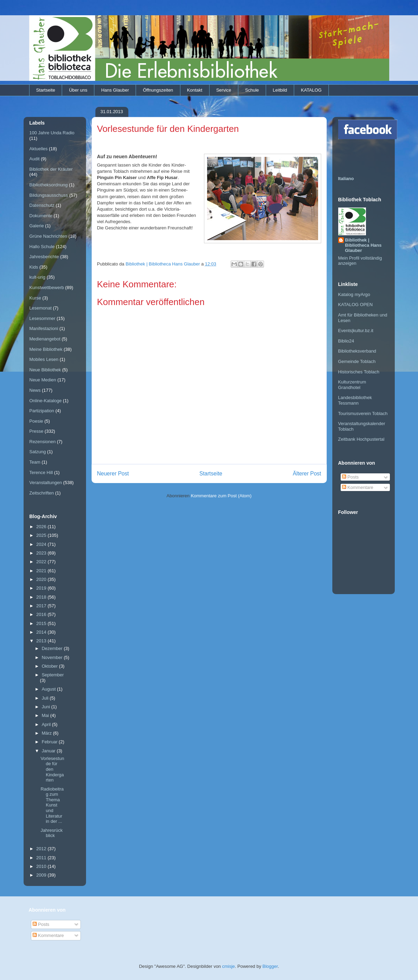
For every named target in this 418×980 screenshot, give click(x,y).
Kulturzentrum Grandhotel (352, 385)
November (53, 657)
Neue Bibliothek (45, 370)
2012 (42, 849)
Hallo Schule (42, 247)
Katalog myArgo (354, 294)
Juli (46, 698)
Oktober (50, 666)
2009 (42, 875)
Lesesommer (42, 318)
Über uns (78, 90)
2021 (42, 571)
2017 (42, 606)
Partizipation (42, 411)
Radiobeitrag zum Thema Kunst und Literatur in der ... (52, 805)
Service (224, 90)
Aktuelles (39, 149)
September (53, 675)
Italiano (346, 179)
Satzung (38, 452)
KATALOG (311, 90)
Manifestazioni (44, 328)
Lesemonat (41, 308)
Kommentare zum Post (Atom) (221, 496)
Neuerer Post (113, 474)
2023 (42, 553)
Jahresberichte (44, 257)
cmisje (228, 966)
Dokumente (41, 216)
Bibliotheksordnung (49, 185)
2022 (42, 562)
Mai (46, 715)
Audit (35, 159)
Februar (50, 742)
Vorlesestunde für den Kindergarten (52, 769)
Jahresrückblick (52, 833)
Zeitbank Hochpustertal (361, 439)
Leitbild (280, 90)
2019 (42, 588)
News (35, 390)
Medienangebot (45, 339)
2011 (42, 858)
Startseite (46, 90)
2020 (42, 579)
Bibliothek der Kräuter (51, 169)
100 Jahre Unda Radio (52, 133)
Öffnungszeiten (158, 90)
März (47, 733)
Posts (350, 477)
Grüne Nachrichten (48, 236)
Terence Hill (41, 472)
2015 (42, 623)
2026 (42, 527)
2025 (42, 535)
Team (35, 462)
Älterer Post (307, 474)
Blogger (270, 966)
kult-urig (37, 277)
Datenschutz (42, 205)
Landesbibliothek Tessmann (355, 400)
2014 (42, 632)
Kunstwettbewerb (47, 288)
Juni (46, 707)
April (47, 724)
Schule (252, 90)
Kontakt (195, 90)
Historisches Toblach (359, 372)
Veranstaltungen (46, 483)
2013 (42, 641)
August (49, 689)
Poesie (36, 421)
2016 (42, 614)
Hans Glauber (115, 90)
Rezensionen (43, 442)
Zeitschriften (42, 493)
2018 (42, 597)
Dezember (53, 648)
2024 (42, 544)
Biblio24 (346, 341)
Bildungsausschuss (49, 195)
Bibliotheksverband (357, 351)
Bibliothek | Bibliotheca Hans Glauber (363, 245)
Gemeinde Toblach (357, 361)
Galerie (37, 226)
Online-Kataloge (46, 401)
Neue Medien (43, 380)
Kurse (35, 298)
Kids (34, 267)
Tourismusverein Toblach (363, 413)
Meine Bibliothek (46, 349)
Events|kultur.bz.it (356, 331)
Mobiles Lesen (44, 359)
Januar (49, 751)
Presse (36, 431)
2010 (42, 866)
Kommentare (358, 487)
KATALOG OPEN (356, 305)
